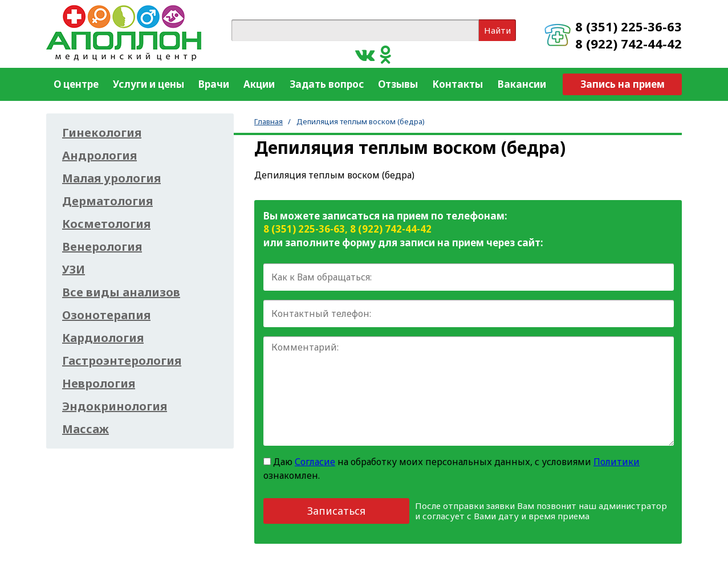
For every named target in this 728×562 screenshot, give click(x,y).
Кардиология (103, 338)
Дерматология (107, 201)
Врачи (214, 84)
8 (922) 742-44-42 (629, 43)
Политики (617, 462)
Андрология (99, 156)
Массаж (86, 429)
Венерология (102, 247)
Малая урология (111, 178)
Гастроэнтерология (122, 361)
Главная (269, 121)
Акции (259, 84)
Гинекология (102, 133)
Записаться (336, 511)
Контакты (457, 84)
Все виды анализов (121, 292)
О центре (76, 84)
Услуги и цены (149, 84)
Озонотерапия (106, 315)
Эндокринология (115, 406)
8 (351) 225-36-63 (629, 26)
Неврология (99, 384)
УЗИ (74, 270)
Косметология (106, 224)
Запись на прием (623, 84)
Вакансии (522, 84)
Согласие (315, 462)
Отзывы (398, 84)
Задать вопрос (327, 84)
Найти (497, 30)
